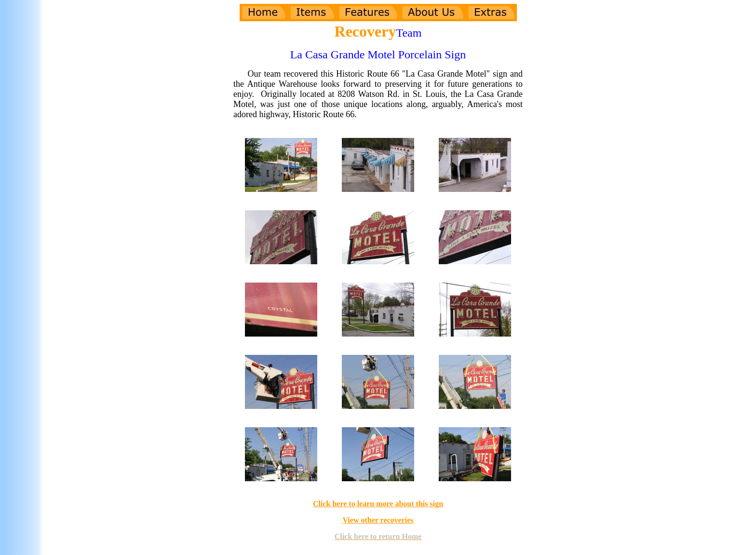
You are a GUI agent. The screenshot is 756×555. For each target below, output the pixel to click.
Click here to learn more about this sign (378, 504)
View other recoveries (378, 520)
